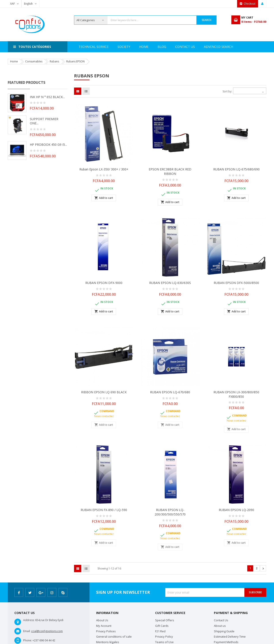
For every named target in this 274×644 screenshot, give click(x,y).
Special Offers (165, 620)
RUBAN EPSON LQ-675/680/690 (236, 169)
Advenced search (172, 47)
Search (206, 20)
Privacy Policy (164, 637)
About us (220, 626)
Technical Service (134, 47)
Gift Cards (162, 626)
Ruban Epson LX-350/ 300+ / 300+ (104, 169)
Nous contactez (104, 416)
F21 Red (160, 631)
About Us (102, 620)
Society (103, 47)
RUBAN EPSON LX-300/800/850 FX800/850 (236, 394)
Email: (27, 631)
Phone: (28, 640)
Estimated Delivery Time (230, 637)
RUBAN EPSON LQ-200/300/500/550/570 (170, 512)
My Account (104, 626)
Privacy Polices (106, 631)
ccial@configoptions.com (47, 631)
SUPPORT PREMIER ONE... (44, 121)
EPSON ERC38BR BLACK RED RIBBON (170, 171)
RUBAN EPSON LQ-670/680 (170, 392)
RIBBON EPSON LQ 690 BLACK (104, 392)
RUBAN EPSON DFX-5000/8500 (236, 283)
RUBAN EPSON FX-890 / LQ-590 (104, 510)
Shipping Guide (224, 631)
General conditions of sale (114, 637)
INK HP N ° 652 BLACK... (47, 97)
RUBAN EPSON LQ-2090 (236, 510)
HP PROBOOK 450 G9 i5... (48, 145)
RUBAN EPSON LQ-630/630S (170, 283)
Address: (29, 620)
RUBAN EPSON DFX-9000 (104, 283)
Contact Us (206, 47)
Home (83, 47)
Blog (230, 47)
